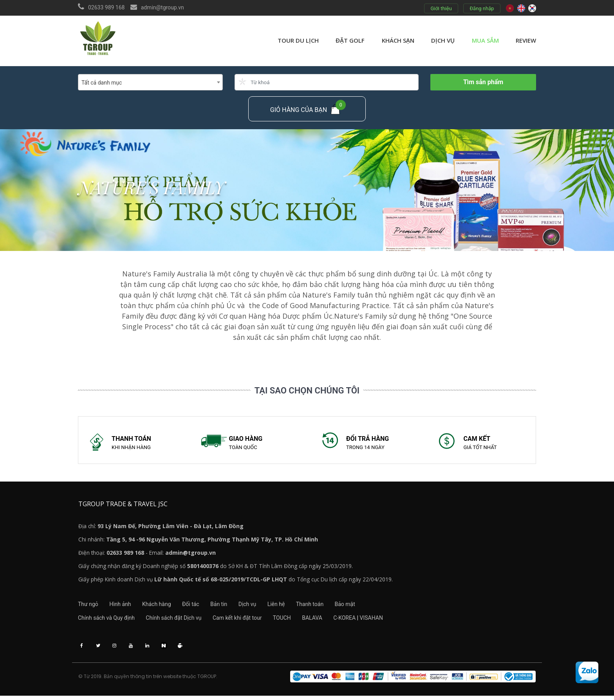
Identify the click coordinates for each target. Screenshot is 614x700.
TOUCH (290, 621)
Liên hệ (292, 606)
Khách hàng (162, 606)
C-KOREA (357, 621)
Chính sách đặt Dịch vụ (176, 621)
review (526, 40)
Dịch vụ (443, 40)
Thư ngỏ (88, 606)
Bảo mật (366, 606)
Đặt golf (350, 40)
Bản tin (229, 606)
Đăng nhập (482, 8)
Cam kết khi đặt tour (242, 621)
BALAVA (323, 621)
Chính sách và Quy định (106, 621)
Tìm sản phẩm (483, 82)
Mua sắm (485, 40)
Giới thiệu (441, 8)
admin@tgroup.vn (163, 7)
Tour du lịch (298, 40)
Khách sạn (398, 40)
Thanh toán (328, 606)
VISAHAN (384, 621)
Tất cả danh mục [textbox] (102, 83)
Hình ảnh (123, 606)
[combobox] (150, 82)
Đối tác (199, 606)
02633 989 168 (107, 7)
